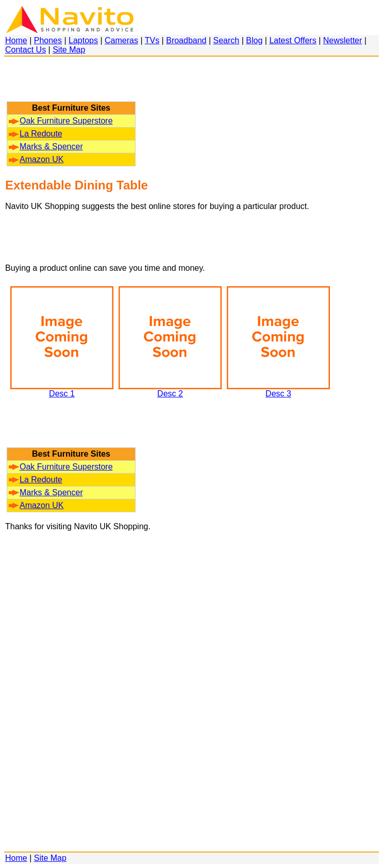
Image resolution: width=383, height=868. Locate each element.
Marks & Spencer (46, 146)
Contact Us (26, 50)
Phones (48, 40)
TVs (152, 40)
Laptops (83, 40)
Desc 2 (170, 390)
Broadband (186, 40)
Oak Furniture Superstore (61, 121)
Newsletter (343, 40)
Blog (254, 40)
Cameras (121, 40)
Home (16, 40)
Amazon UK (36, 159)
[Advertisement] (71, 84)
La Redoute (36, 134)
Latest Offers (293, 40)
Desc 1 (62, 390)
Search (227, 40)
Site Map (69, 50)
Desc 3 (278, 390)
